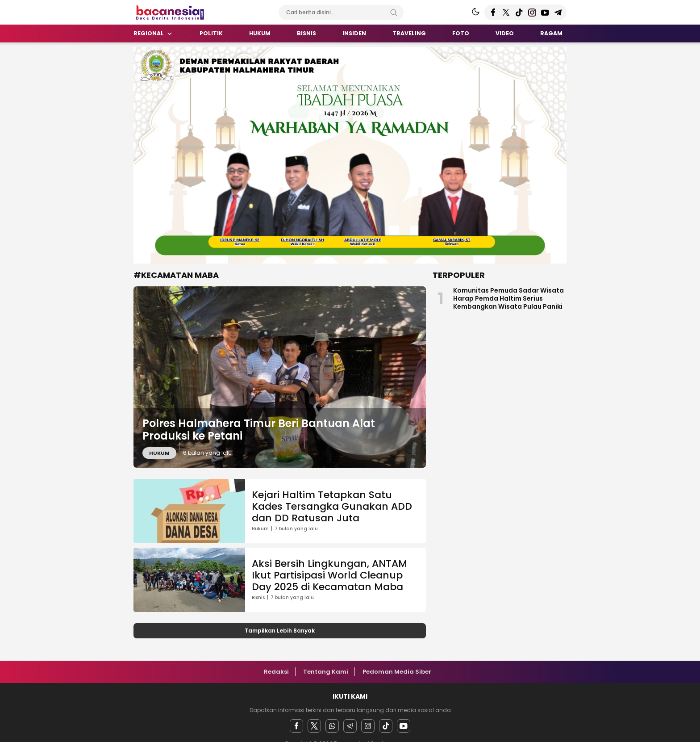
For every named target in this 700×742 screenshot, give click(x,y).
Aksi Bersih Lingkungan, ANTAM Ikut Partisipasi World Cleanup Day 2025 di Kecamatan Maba (329, 575)
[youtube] (404, 726)
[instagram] (368, 726)
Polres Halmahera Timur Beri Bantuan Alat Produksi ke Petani (259, 430)
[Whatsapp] (332, 726)
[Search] (394, 13)
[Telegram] (350, 726)
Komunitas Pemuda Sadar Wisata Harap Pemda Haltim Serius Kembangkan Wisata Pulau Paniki (508, 298)
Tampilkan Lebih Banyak (280, 631)
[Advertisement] (91, 181)
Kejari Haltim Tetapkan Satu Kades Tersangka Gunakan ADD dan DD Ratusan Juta (332, 507)
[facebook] (296, 726)
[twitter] (314, 726)
